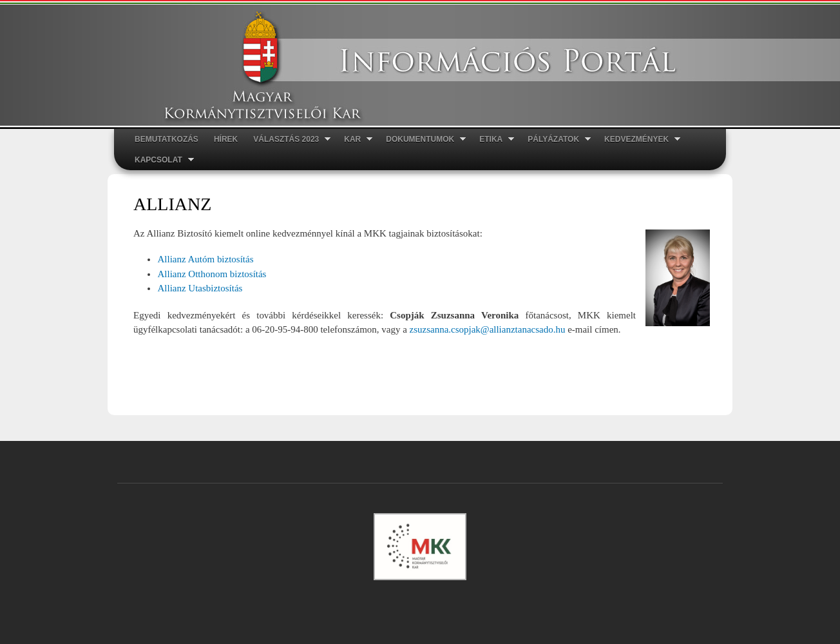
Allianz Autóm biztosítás (205, 259)
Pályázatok (555, 140)
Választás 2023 (288, 140)
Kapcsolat (160, 160)
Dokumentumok (422, 140)
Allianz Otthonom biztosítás (212, 274)
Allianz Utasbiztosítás (200, 288)
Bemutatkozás (167, 139)
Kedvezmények (638, 140)
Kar (354, 140)
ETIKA (493, 140)
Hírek (226, 139)
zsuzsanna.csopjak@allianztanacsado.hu (488, 329)
